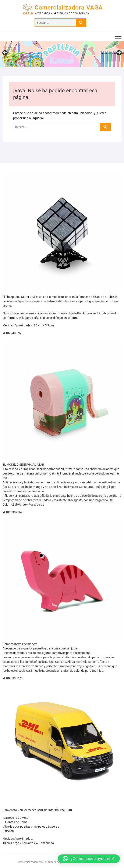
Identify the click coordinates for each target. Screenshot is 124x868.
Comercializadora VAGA (69, 8)
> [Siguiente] (119, 53)
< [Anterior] (5, 53)
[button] (89, 859)
